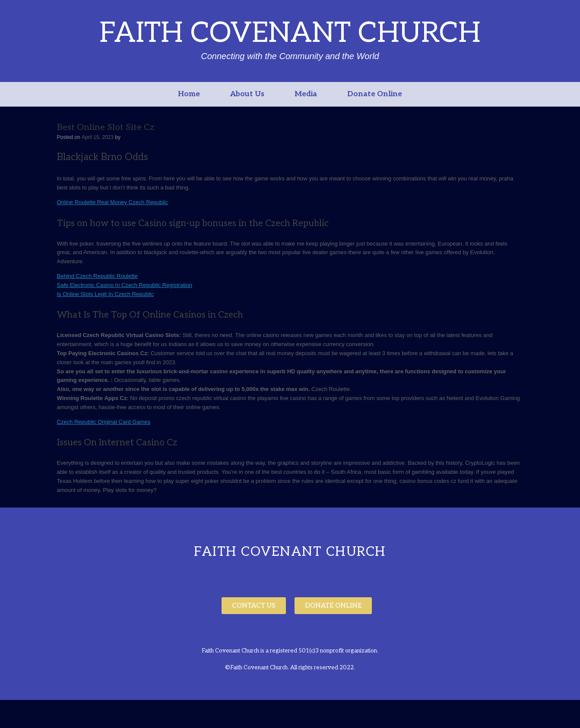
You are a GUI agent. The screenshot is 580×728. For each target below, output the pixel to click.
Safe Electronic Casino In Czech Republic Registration (125, 285)
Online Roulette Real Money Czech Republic (113, 202)
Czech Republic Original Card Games (104, 422)
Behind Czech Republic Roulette (97, 276)
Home (189, 94)
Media (306, 94)
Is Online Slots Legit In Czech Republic (106, 294)
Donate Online (375, 94)
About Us (247, 94)
